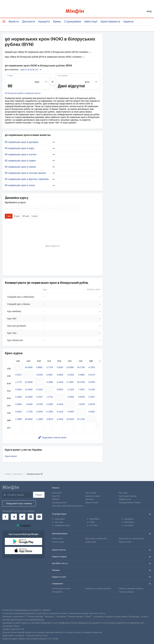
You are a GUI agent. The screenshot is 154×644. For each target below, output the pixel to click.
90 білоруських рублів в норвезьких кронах (23, 93)
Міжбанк (56, 499)
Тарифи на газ (125, 499)
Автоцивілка (57, 592)
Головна (8, 474)
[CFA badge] (9, 603)
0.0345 (39, 412)
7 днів (9, 216)
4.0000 (29, 404)
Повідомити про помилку (19, 503)
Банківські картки (93, 496)
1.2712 (50, 397)
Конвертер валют (59, 503)
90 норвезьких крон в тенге (20, 185)
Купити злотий (125, 542)
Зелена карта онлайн (61, 589)
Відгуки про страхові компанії (98, 589)
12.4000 (29, 389)
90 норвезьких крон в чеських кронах (25, 173)
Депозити (28, 21)
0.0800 (60, 375)
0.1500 (50, 412)
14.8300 (70, 367)
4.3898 (50, 382)
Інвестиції (91, 21)
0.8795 (92, 382)
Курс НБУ (56, 496)
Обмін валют (58, 539)
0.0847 (50, 375)
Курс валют (57, 493)
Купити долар (58, 542)
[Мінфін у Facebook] (5, 517)
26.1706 (81, 367)
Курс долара (91, 493)
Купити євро (91, 542)
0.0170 (92, 375)
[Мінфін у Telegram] (14, 517)
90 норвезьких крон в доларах (22, 142)
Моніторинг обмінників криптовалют (68, 506)
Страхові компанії (126, 592)
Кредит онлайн (92, 503)
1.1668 (39, 419)
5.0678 (50, 419)
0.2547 (92, 397)
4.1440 (60, 382)
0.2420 (39, 389)
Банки (57, 21)
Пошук (39, 495)
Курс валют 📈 (19, 474)
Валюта (14, 21)
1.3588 (19, 419)
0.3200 (60, 404)
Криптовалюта (110, 21)
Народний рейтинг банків (130, 503)
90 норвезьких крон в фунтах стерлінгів (27, 179)
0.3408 (19, 397)
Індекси (128, 21)
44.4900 (29, 367)
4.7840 (60, 419)
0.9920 (60, 389)
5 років (34, 216)
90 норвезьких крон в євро (19, 148)
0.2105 (92, 389)
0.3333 (71, 375)
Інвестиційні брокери (128, 496)
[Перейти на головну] (77, 11)
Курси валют (11, 456)
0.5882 (81, 375)
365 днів (26, 216)
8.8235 (81, 397)
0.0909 (19, 404)
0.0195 (39, 375)
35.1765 (81, 419)
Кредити (44, 21)
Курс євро (123, 493)
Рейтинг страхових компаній (131, 589)
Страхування (72, 21)
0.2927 (39, 397)
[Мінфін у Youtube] (39, 517)
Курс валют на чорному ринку (132, 539)
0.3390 (50, 404)
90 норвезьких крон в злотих (21, 155)
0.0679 (92, 404)
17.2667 (70, 382)
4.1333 (71, 389)
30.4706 (81, 382)
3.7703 (50, 367)
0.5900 (71, 412)
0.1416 (60, 412)
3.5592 (60, 367)
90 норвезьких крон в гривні (20, 161)
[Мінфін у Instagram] (31, 517)
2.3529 (81, 404)
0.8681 (39, 367)
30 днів (17, 216)
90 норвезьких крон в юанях (20, 167)
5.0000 (71, 397)
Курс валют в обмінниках (96, 539)
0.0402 (19, 412)
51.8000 (29, 382)
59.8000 (29, 419)
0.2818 (19, 389)
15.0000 (29, 397)
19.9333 (70, 419)
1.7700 (29, 412)
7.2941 (81, 389)
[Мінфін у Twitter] (22, 517)
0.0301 (92, 412)
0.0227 (19, 375)
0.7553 (92, 367)
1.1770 (19, 382)
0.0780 (39, 404)
